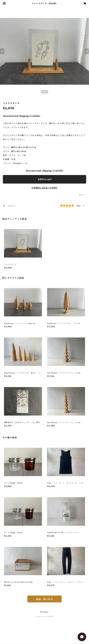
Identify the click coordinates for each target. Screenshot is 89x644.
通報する (83, 195)
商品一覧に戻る (44, 599)
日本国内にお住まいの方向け (44, 188)
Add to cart (45, 179)
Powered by (45, 617)
